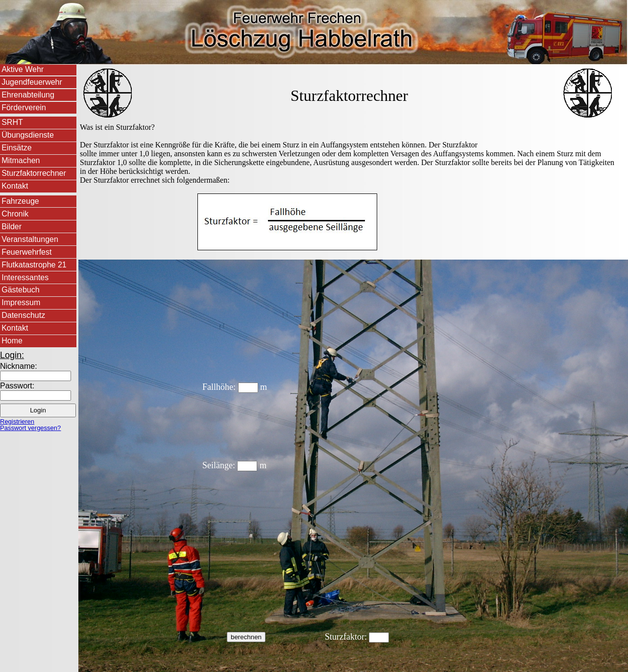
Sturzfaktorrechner (34, 173)
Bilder (12, 227)
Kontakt (15, 186)
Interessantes (25, 277)
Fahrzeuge (20, 201)
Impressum (21, 302)
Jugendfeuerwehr (32, 82)
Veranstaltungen (30, 239)
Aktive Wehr (23, 69)
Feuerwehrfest (26, 252)
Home (12, 341)
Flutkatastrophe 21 (34, 265)
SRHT (12, 122)
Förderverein (24, 108)
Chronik (15, 214)
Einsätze (16, 148)
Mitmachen (21, 160)
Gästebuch (20, 290)
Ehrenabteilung (28, 95)
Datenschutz (23, 315)
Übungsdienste (28, 135)
